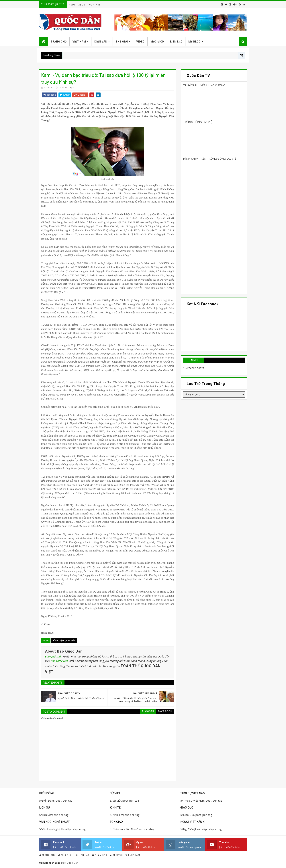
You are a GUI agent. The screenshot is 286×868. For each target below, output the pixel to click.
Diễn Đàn (101, 42)
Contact (95, 5)
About (83, 5)
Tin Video (100, 855)
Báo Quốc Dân (54, 656)
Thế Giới (122, 42)
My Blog (195, 42)
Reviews (116, 855)
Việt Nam (79, 42)
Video (140, 42)
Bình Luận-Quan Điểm (64, 641)
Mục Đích (157, 42)
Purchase (133, 855)
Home (72, 5)
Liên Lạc (176, 42)
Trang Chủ (59, 42)
